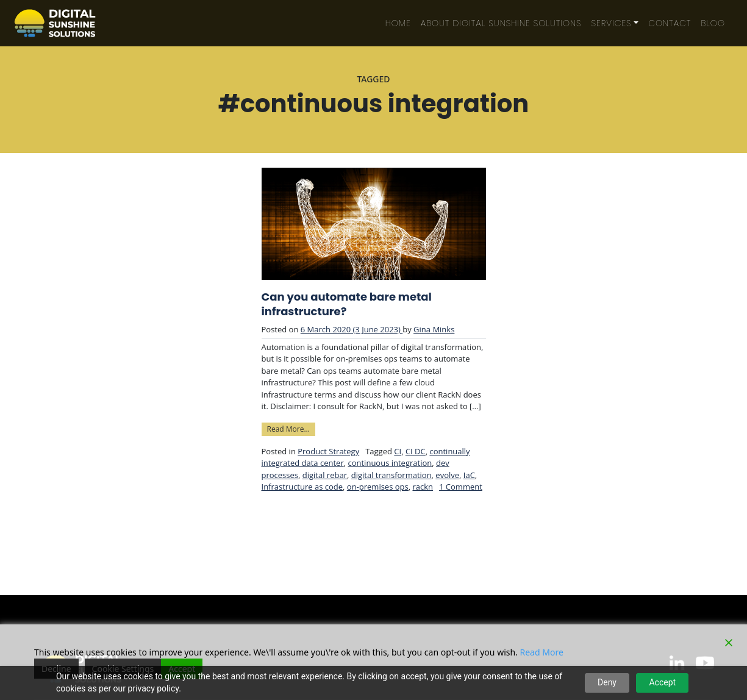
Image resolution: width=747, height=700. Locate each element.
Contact (670, 23)
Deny (607, 682)
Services (612, 23)
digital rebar (325, 475)
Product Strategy (328, 451)
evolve (447, 475)
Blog (713, 23)
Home (398, 23)
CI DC (416, 451)
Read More (542, 652)
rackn (423, 487)
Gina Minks (434, 329)
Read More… (291, 428)
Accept (662, 682)
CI (398, 451)
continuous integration (390, 463)
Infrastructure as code (302, 487)
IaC (469, 475)
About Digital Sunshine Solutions (501, 23)
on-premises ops (378, 487)
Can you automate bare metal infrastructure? (347, 304)
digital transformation (391, 475)
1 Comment (461, 487)
